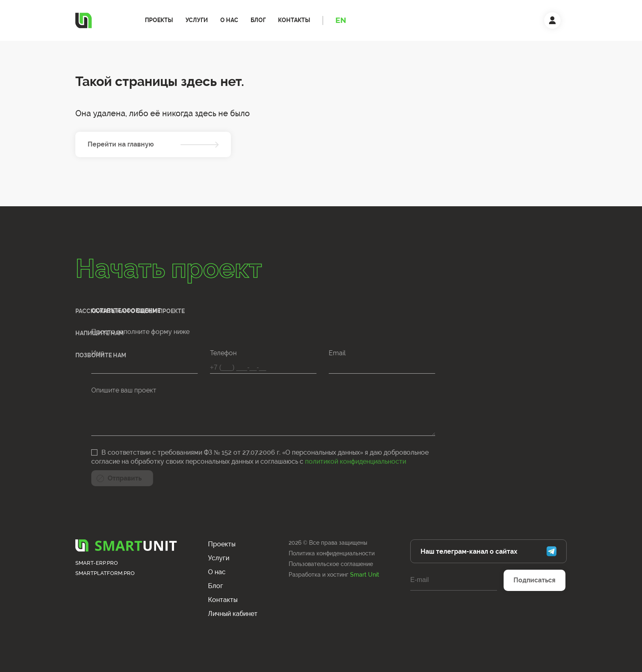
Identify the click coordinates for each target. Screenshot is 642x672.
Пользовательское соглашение (331, 564)
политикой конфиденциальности (296, 461)
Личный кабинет (233, 614)
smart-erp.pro (97, 563)
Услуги (197, 20)
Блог (258, 20)
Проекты (159, 20)
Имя (38, 353)
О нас (229, 20)
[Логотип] (84, 20)
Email (277, 353)
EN (341, 20)
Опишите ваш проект (64, 390)
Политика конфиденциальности (332, 553)
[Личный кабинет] (552, 20)
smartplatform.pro (105, 573)
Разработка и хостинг (334, 575)
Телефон (164, 353)
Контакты (294, 20)
